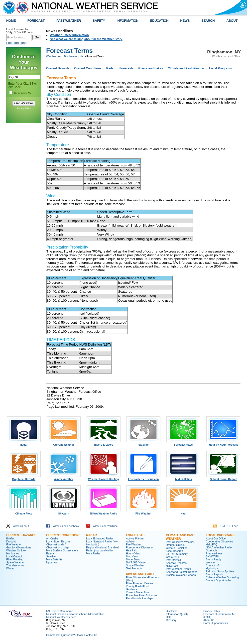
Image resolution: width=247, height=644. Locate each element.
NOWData (172, 566)
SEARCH (208, 21)
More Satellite (54, 559)
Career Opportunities (216, 623)
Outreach (211, 550)
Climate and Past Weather (186, 68)
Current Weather (64, 443)
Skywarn (64, 512)
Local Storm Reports (58, 541)
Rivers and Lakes (151, 68)
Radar (111, 68)
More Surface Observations (62, 550)
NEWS (185, 21)
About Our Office (216, 538)
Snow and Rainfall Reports (182, 572)
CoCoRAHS (173, 557)
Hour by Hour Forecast (223, 443)
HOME (11, 21)
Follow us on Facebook (63, 526)
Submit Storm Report (223, 478)
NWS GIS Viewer (136, 562)
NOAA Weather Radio (104, 512)
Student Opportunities (219, 580)
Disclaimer (172, 611)
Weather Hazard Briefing (104, 478)
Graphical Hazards (24, 478)
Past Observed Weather (180, 542)
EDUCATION (159, 21)
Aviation (131, 541)
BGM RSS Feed (226, 526)
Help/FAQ (212, 544)
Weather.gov (54, 56)
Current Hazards (58, 68)
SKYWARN (212, 556)
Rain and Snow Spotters (220, 571)
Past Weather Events (178, 569)
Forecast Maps (183, 443)
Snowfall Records (176, 563)
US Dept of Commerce (60, 611)
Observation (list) (56, 544)
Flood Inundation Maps (139, 598)
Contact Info (213, 565)
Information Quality (177, 614)
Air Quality (52, 538)
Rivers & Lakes (104, 443)
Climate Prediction (177, 548)
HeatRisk (131, 550)
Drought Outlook (176, 545)
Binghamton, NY (74, 56)
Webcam (211, 562)
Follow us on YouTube (102, 526)
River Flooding (15, 559)
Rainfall (51, 553)
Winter (10, 568)
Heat (183, 512)
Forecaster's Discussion (143, 478)
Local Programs (220, 68)
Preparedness (214, 553)
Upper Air (52, 562)
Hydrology (212, 568)
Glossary (171, 620)
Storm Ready (214, 559)
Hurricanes (13, 553)
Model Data (133, 559)
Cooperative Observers (220, 541)
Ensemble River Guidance (141, 595)
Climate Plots (24, 512)
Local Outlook (14, 556)
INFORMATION (128, 21)
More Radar (93, 553)
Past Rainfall (173, 560)
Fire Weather (143, 512)
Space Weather (15, 562)
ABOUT (232, 21)
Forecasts (127, 68)
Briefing (11, 538)
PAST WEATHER (69, 21)
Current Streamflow (137, 592)
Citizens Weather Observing (222, 577)
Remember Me (23, 93)
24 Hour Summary (177, 554)
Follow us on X (18, 526)
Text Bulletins (183, 478)
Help (169, 617)
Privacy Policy (24, 108)
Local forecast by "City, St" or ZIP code (20, 31)
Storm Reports (214, 574)
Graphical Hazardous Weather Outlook (19, 549)
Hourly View (133, 553)
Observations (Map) (58, 547)
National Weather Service (61, 617)
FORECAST (36, 21)
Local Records (174, 551)
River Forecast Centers (140, 583)
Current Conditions (88, 68)
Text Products (134, 568)
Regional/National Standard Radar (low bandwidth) (102, 549)
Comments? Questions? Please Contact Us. (72, 635)
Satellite (143, 443)
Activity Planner (135, 538)
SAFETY (99, 21)
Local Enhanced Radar (100, 538)
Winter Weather (64, 478)
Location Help (16, 43)
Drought (11, 541)
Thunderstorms (15, 565)
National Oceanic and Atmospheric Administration (75, 614)
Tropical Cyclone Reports (181, 575)
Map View (132, 556)
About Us (209, 620)
